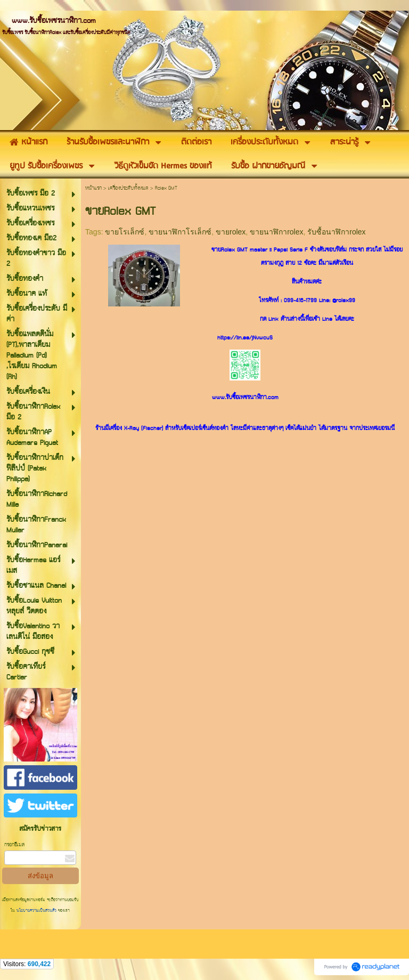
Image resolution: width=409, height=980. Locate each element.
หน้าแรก (93, 188)
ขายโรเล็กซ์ (125, 232)
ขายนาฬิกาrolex (276, 232)
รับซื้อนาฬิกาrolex (336, 232)
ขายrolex (231, 232)
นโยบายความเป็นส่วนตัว (36, 911)
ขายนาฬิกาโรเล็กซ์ (180, 232)
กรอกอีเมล (14, 845)
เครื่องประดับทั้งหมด (128, 188)
